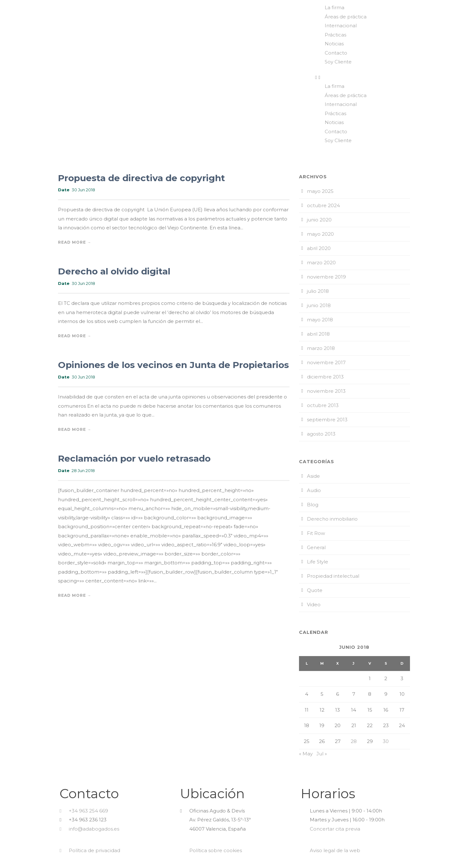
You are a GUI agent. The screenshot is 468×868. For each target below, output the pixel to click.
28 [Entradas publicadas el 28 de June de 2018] (354, 741)
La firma (335, 7)
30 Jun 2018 (83, 190)
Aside (313, 476)
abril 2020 (319, 248)
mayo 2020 (320, 234)
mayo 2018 (320, 320)
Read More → (75, 242)
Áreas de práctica (346, 17)
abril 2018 (318, 334)
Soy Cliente (338, 62)
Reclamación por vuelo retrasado (134, 458)
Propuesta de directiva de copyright (142, 178)
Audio (314, 490)
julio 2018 (318, 291)
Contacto (336, 53)
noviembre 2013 (326, 391)
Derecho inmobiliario (332, 519)
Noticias (334, 44)
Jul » (322, 754)
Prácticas (335, 35)
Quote (315, 590)
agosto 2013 (321, 434)
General (316, 547)
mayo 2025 (320, 191)
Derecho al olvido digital (114, 271)
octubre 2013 (323, 405)
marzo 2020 (321, 263)
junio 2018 (319, 305)
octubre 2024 (323, 205)
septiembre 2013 (327, 420)
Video (314, 605)
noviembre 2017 (326, 362)
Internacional (341, 26)
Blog (313, 505)
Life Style (318, 562)
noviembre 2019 (326, 277)
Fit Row (316, 533)
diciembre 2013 (325, 377)
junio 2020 (319, 220)
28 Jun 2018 (83, 470)
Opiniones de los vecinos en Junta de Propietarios (173, 365)
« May (306, 754)
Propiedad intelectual (333, 576)
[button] (390, 78)
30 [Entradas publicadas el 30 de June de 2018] (386, 741)
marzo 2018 (321, 348)
